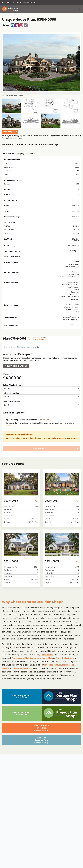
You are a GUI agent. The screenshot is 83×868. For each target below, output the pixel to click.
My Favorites (27, 2)
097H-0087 (52, 501)
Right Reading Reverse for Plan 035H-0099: (27, 420)
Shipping (20, 154)
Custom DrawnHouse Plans (41, 728)
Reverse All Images (12, 95)
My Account (17, 2)
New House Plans (45, 658)
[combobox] (41, 389)
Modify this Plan (16, 366)
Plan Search (48, 654)
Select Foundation (11, 393)
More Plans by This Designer (41, 339)
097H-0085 (52, 561)
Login (3, 2)
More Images (9, 132)
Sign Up (9, 2)
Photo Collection (64, 658)
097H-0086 (11, 561)
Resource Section (22, 668)
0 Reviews (21, 347)
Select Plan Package (12, 385)
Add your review (33, 347)
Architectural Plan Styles (24, 658)
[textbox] (41, 389)
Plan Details (9, 154)
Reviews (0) (31, 154)
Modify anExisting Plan (41, 740)
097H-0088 (11, 501)
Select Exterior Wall (12, 401)
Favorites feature (53, 665)
